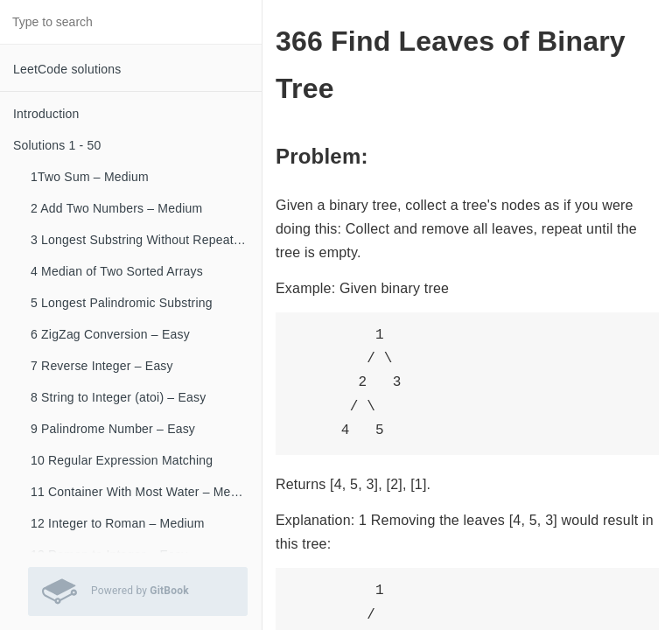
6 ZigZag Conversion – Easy (110, 334)
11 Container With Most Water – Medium (144, 492)
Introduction (46, 114)
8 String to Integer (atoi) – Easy (118, 397)
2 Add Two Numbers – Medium (116, 208)
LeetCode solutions (67, 69)
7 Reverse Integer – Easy (102, 366)
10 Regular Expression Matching (122, 460)
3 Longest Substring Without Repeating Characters (146, 240)
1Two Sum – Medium (90, 177)
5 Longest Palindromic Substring (122, 303)
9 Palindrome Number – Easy (113, 429)
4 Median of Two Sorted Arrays (117, 271)
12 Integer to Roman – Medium (118, 523)
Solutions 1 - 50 (57, 145)
